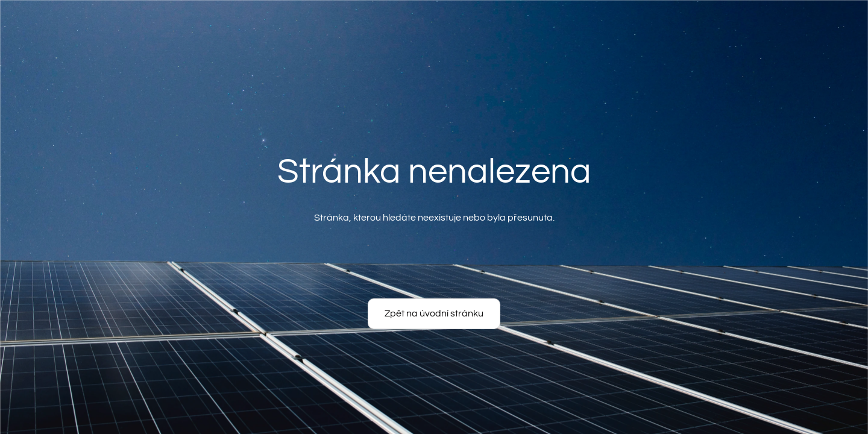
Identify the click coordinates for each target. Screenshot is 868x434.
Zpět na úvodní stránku (434, 313)
